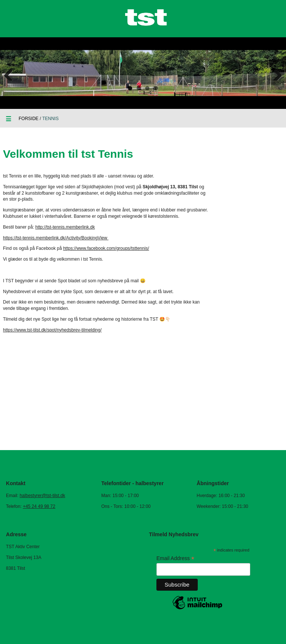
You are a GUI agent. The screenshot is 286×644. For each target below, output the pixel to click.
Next (275, 73)
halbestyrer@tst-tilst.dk (42, 496)
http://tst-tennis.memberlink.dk (65, 227)
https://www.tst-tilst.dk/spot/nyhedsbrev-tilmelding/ (52, 330)
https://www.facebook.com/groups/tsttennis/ (106, 248)
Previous (11, 73)
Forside (28, 119)
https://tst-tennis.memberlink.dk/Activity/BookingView (56, 238)
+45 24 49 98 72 (39, 506)
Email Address (175, 558)
